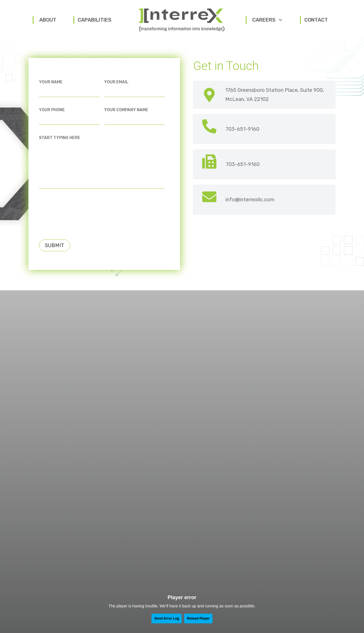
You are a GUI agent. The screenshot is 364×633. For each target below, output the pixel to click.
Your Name (51, 84)
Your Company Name (126, 112)
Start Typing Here (60, 140)
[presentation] (82, 214)
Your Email (116, 84)
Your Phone (52, 112)
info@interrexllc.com (250, 202)
